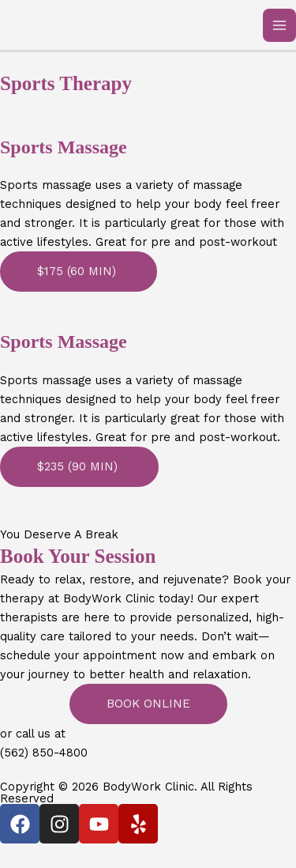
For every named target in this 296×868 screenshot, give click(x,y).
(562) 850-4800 (44, 753)
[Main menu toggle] (279, 25)
